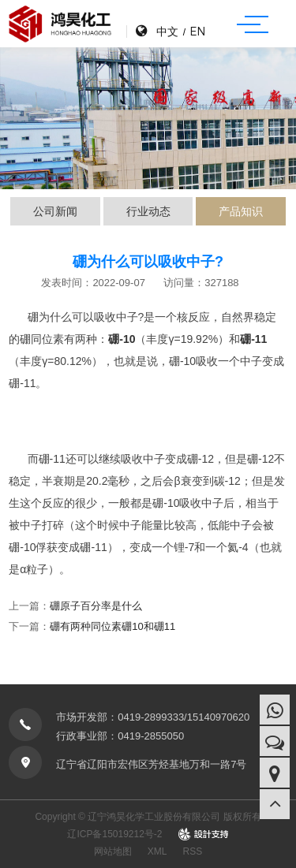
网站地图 (113, 851)
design (203, 834)
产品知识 (241, 211)
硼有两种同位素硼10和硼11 (112, 626)
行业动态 (148, 211)
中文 (167, 31)
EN (197, 31)
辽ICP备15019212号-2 (114, 834)
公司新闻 (55, 211)
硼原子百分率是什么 (96, 606)
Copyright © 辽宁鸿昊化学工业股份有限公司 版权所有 (148, 817)
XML (157, 851)
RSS (193, 851)
